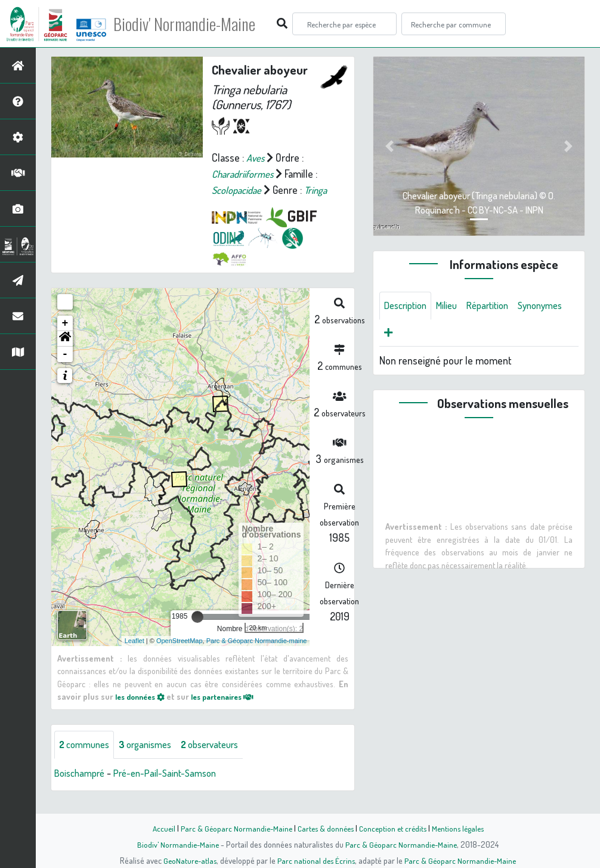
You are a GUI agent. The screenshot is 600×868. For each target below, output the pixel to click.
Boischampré (82, 789)
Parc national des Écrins (316, 860)
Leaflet (134, 656)
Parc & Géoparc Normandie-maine (257, 656)
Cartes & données (324, 828)
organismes (154, 761)
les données (143, 712)
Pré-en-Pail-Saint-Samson (174, 789)
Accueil (157, 828)
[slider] (197, 632)
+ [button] (65, 339)
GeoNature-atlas (188, 860)
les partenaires (233, 712)
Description (408, 306)
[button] (65, 354)
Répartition (498, 306)
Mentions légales (462, 828)
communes (87, 761)
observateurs (225, 761)
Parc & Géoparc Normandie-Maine (232, 828)
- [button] (65, 370)
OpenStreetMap (180, 656)
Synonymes (409, 335)
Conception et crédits (394, 828)
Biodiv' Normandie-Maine (196, 24)
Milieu (453, 306)
